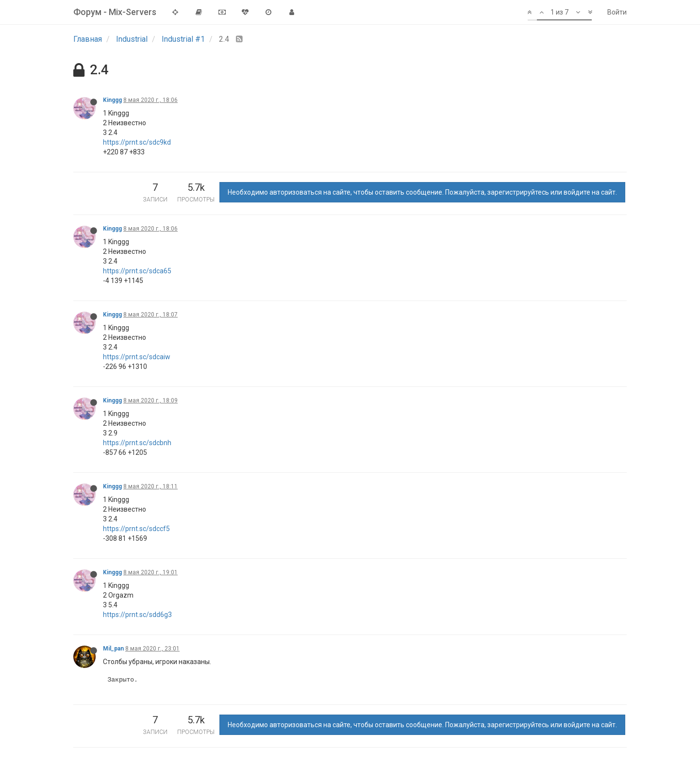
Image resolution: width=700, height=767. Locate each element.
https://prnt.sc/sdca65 (137, 271)
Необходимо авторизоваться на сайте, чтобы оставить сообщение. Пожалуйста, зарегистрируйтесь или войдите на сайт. (422, 192)
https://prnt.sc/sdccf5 (136, 529)
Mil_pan (113, 649)
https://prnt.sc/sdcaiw (137, 357)
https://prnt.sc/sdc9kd (137, 142)
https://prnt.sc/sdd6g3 (137, 615)
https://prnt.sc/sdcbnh (137, 443)
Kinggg (112, 100)
